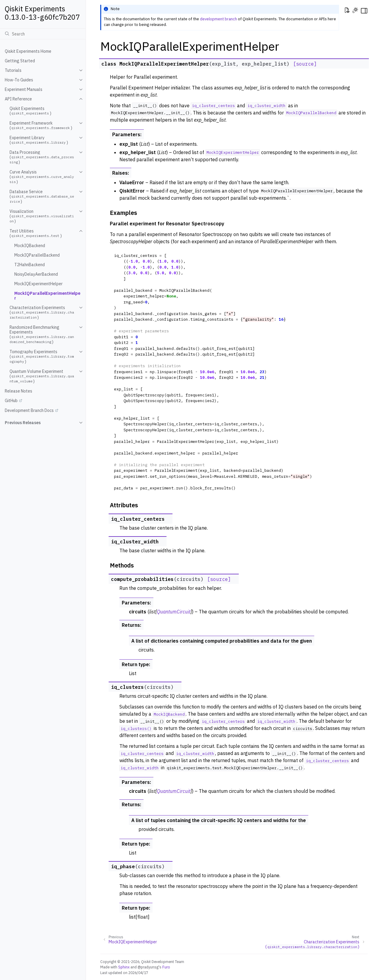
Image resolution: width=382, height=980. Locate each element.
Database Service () (42, 197)
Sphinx (124, 967)
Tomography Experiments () (42, 357)
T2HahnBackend (30, 265)
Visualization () (42, 216)
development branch (218, 19)
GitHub (11, 401)
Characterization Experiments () (42, 313)
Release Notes (19, 391)
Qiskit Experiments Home (28, 51)
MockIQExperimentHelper (38, 284)
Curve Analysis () (42, 177)
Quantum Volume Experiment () (42, 376)
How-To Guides (19, 80)
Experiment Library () (39, 140)
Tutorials (13, 70)
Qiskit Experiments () (30, 111)
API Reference (18, 99)
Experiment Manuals (24, 89)
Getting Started (20, 61)
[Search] (43, 34)
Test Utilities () (36, 233)
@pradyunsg (148, 967)
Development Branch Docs (29, 410)
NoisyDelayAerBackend (36, 274)
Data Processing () (42, 157)
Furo (166, 967)
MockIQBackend (30, 246)
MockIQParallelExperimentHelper (47, 296)
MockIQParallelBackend (37, 255)
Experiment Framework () (41, 125)
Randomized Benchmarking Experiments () (42, 335)
